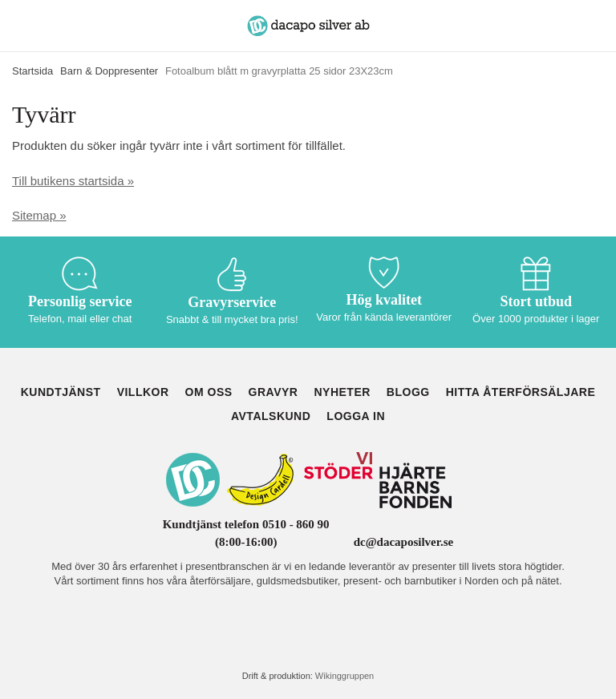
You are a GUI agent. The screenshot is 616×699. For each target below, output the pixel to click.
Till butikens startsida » (73, 181)
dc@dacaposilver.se (404, 542)
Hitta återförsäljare (521, 392)
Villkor (143, 392)
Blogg (408, 392)
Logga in (356, 416)
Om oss (209, 392)
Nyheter (342, 392)
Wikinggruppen (344, 676)
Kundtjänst (61, 392)
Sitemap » (39, 215)
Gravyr (274, 392)
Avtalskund (271, 416)
